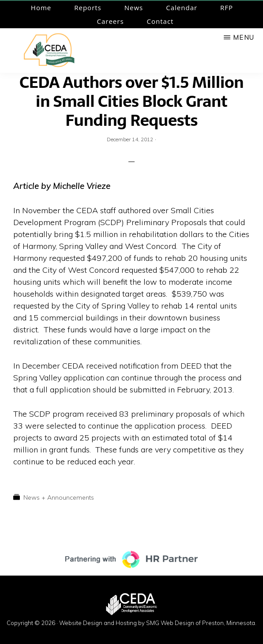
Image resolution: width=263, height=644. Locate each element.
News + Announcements (59, 497)
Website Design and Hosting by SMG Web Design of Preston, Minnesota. (158, 623)
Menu (244, 37)
